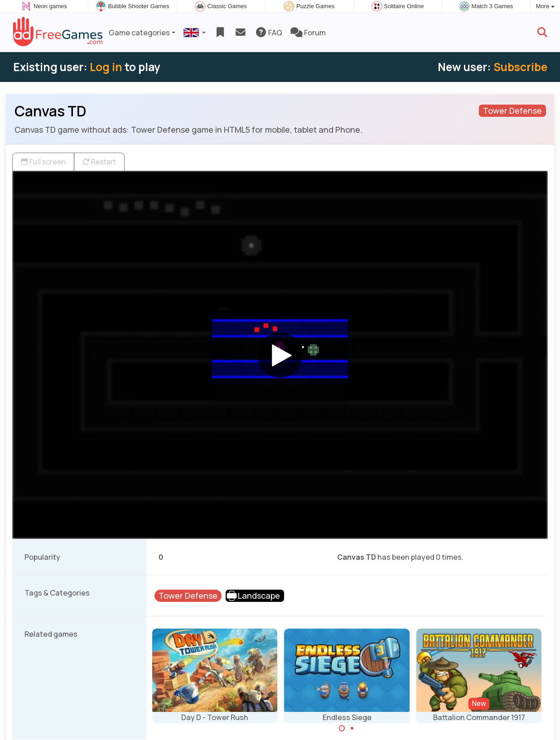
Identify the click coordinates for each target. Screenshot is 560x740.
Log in (106, 67)
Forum (308, 33)
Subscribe (520, 67)
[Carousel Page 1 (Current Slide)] (342, 728)
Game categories (139, 33)
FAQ (268, 33)
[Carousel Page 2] (352, 728)
